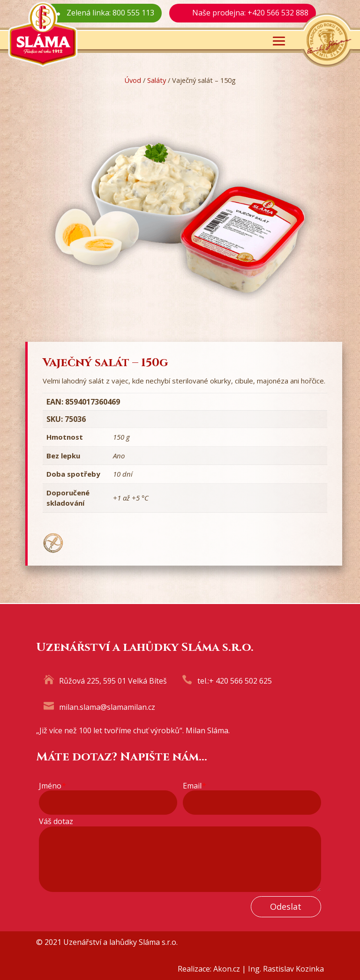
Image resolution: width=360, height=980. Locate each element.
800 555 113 (133, 13)
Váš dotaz (56, 822)
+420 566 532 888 (278, 13)
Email (194, 786)
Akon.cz (227, 969)
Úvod (133, 80)
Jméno (52, 786)
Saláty (157, 80)
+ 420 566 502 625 (240, 681)
